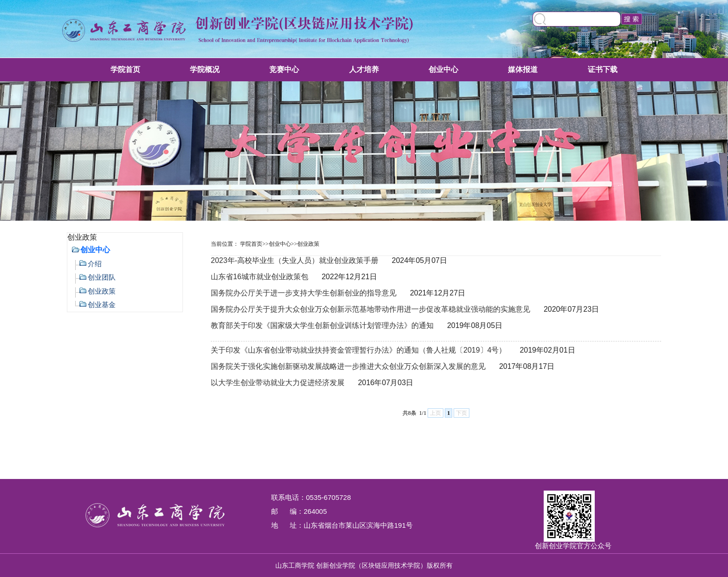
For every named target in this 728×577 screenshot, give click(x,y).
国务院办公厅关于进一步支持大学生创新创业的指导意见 (304, 293)
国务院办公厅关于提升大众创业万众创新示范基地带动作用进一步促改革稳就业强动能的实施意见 (370, 309)
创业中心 (443, 69)
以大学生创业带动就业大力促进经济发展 (278, 383)
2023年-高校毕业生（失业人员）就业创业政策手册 (295, 260)
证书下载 (603, 69)
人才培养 (364, 69)
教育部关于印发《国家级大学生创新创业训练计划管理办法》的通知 (322, 325)
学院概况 (205, 69)
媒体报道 (523, 69)
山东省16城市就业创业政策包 (260, 277)
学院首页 (125, 69)
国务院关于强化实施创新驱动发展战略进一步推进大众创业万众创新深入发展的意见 (348, 366)
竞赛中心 (284, 69)
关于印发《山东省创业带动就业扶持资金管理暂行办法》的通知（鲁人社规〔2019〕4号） (359, 350)
